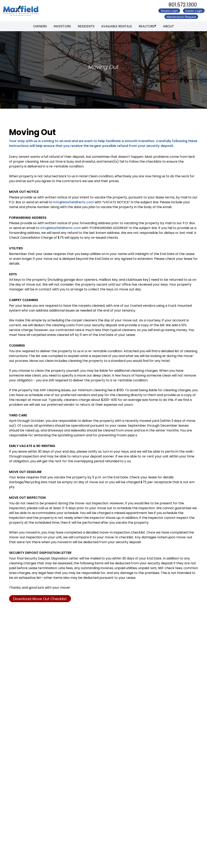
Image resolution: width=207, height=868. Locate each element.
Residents (86, 26)
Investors (62, 26)
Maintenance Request (181, 17)
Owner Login (194, 11)
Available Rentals (117, 26)
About (169, 26)
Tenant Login (169, 11)
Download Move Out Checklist (40, 599)
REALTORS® (147, 26)
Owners (40, 26)
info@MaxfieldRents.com (74, 202)
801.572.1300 (183, 5)
